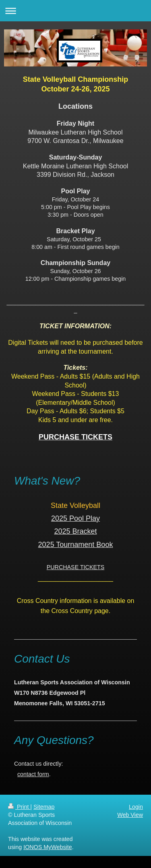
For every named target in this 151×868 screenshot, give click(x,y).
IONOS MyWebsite (48, 847)
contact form (33, 774)
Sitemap (44, 807)
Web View (130, 815)
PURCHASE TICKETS (76, 567)
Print (19, 807)
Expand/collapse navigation (75, 11)
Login (136, 807)
